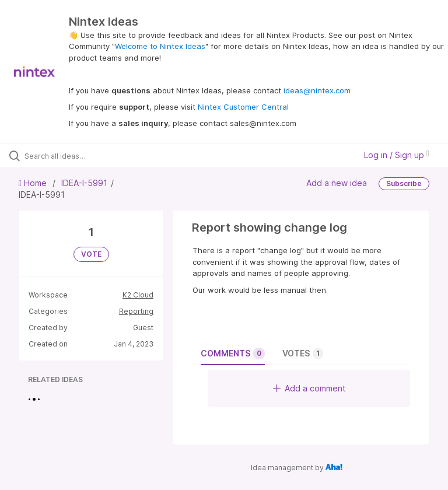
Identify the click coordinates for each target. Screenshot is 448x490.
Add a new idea (337, 183)
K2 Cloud (138, 295)
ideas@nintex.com (317, 90)
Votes (303, 353)
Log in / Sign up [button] (397, 155)
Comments (233, 353)
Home (34, 183)
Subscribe (404, 183)
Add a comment (309, 388)
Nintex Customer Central (243, 107)
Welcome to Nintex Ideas (160, 46)
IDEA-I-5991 (84, 183)
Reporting (136, 311)
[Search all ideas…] (79, 156)
